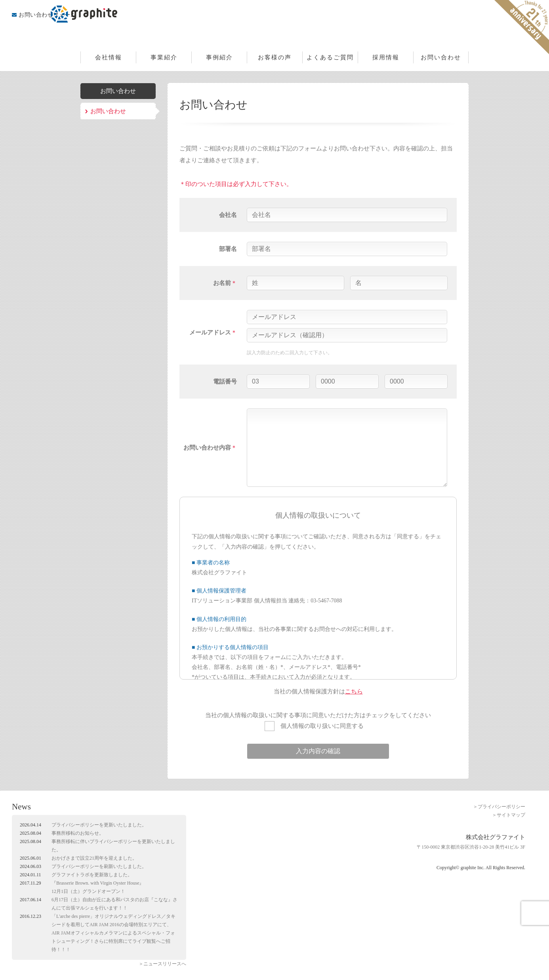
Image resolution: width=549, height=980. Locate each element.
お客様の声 (275, 57)
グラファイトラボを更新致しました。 (92, 875)
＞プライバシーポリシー (499, 807)
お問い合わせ (441, 57)
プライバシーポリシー (75, 825)
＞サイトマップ (509, 815)
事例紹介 (219, 57)
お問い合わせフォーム (47, 15)
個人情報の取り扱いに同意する (314, 726)
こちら (354, 691)
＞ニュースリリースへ (162, 964)
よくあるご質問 (330, 57)
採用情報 (386, 57)
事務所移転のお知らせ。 (78, 833)
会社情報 (109, 57)
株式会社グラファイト (274, 26)
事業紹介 (164, 57)
